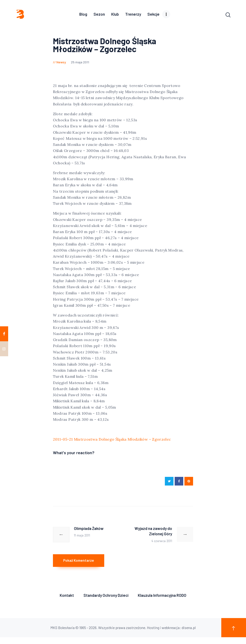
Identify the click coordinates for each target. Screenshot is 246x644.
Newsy (61, 63)
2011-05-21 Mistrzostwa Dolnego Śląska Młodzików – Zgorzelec (112, 440)
